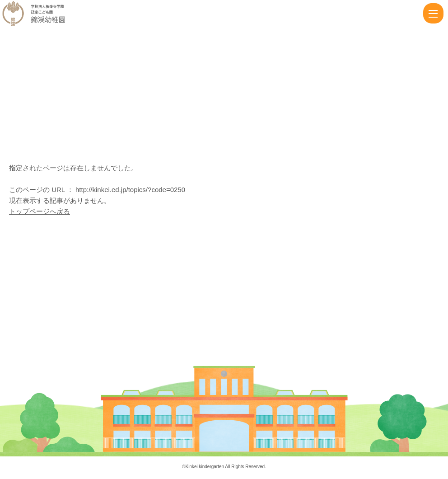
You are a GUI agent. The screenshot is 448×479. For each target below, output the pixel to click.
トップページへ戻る (40, 211)
